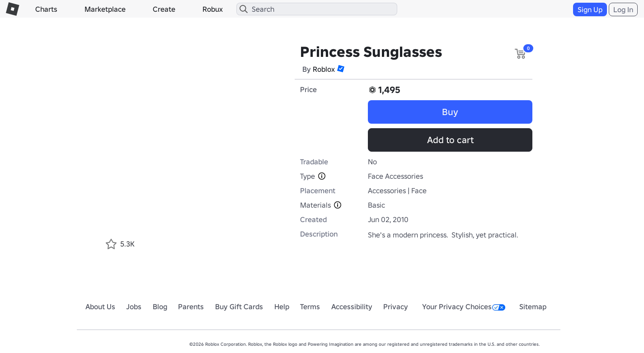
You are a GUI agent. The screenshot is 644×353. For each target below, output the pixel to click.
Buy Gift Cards (239, 307)
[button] (341, 69)
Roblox (324, 69)
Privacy (396, 307)
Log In (623, 9)
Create (164, 9)
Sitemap (533, 307)
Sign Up (590, 9)
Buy (450, 112)
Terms (310, 307)
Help (282, 307)
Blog (160, 307)
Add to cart (450, 140)
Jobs (134, 307)
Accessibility (352, 307)
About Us (100, 307)
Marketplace (105, 9)
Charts (46, 9)
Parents (191, 307)
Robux (213, 9)
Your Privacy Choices (464, 307)
